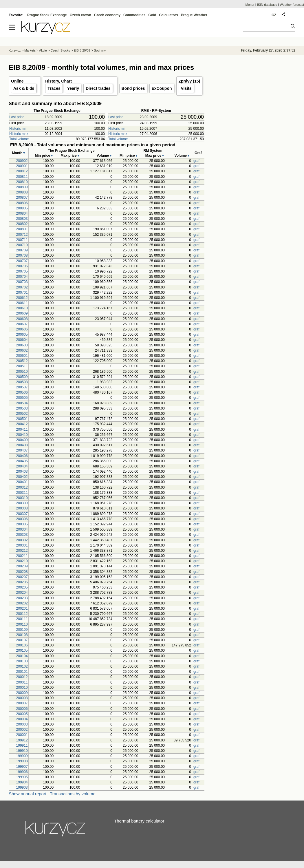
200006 (22, 709)
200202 (22, 603)
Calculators (168, 15)
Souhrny (100, 50)
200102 (22, 666)
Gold (152, 15)
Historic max (19, 134)
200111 (22, 619)
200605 (22, 335)
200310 (22, 498)
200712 (22, 235)
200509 (22, 377)
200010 (22, 688)
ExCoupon (162, 88)
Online (17, 81)
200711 (22, 240)
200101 (22, 672)
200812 (22, 171)
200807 (22, 198)
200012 (22, 677)
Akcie (43, 50)
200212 (22, 551)
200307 (22, 514)
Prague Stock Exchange (47, 15)
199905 (22, 777)
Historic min (18, 129)
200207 (22, 577)
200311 (22, 493)
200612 (22, 298)
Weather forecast (292, 5)
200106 (22, 645)
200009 (22, 693)
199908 (22, 761)
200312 (22, 487)
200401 (22, 482)
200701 (22, 293)
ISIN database (267, 5)
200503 (22, 408)
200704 (22, 277)
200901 (22, 166)
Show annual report (28, 794)
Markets (30, 50)
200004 (22, 719)
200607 (22, 324)
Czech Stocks (60, 50)
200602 (22, 350)
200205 (22, 587)
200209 (22, 566)
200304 (22, 529)
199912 (22, 740)
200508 (22, 382)
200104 (22, 656)
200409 (22, 440)
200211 (22, 556)
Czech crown (80, 15)
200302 (22, 540)
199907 (22, 767)
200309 (22, 503)
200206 (22, 582)
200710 (22, 245)
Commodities (134, 15)
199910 (22, 751)
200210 (22, 561)
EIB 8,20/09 (82, 50)
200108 (22, 635)
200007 (22, 703)
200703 (22, 282)
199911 (22, 745)
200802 (22, 224)
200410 (22, 435)
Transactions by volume (73, 794)
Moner (250, 5)
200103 (22, 661)
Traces (54, 88)
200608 (22, 319)
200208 (22, 572)
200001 (22, 735)
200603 (22, 345)
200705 (22, 271)
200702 (22, 287)
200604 (22, 340)
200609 (22, 313)
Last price (17, 117)
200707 (22, 261)
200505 (22, 398)
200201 (22, 608)
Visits (186, 88)
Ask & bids (24, 88)
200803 (22, 219)
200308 (22, 508)
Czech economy (107, 15)
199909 (22, 756)
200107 (22, 640)
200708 (22, 255)
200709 (22, 250)
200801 (22, 229)
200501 (22, 419)
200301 (22, 545)
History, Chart (58, 81)
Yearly (73, 88)
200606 (22, 329)
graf (196, 161)
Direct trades (98, 88)
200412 (22, 424)
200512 (22, 361)
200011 (22, 682)
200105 (22, 650)
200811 (22, 177)
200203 (22, 598)
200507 (22, 387)
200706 (22, 266)
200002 (22, 730)
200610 (22, 308)
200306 (22, 519)
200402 (22, 477)
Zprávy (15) (189, 81)
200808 (22, 192)
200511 (22, 366)
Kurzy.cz (15, 50)
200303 (22, 535)
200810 (22, 182)
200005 (22, 714)
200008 (22, 698)
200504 (22, 403)
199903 (22, 787)
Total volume (19, 139)
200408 (22, 445)
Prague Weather (194, 15)
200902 (22, 161)
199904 (22, 782)
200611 (22, 303)
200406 (22, 456)
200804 (22, 213)
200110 (22, 624)
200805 (22, 208)
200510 (22, 372)
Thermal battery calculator (139, 821)
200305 (22, 524)
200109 (22, 630)
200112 (22, 614)
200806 (22, 203)
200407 (22, 450)
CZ (274, 15)
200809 (22, 187)
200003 (22, 724)
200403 (22, 472)
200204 (22, 593)
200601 (22, 356)
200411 (22, 430)
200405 (22, 461)
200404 (22, 466)
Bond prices (133, 88)
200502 (22, 414)
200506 (22, 392)
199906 (22, 772)
